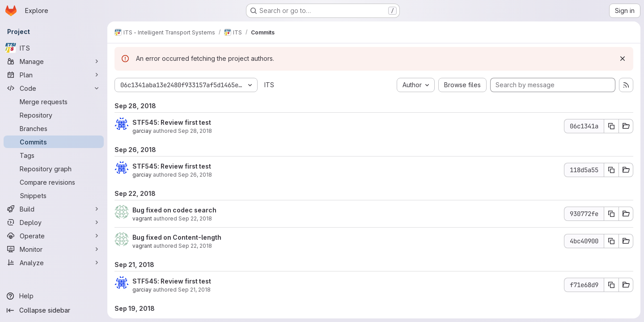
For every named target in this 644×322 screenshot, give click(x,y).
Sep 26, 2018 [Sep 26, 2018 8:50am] (195, 175)
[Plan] (54, 75)
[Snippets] (54, 195)
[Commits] (54, 142)
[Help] (54, 296)
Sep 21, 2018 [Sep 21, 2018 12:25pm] (194, 290)
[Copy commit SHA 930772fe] (611, 214)
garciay (142, 131)
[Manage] (54, 61)
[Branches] (54, 128)
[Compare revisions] (54, 182)
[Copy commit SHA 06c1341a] (611, 126)
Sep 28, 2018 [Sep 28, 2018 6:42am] (195, 131)
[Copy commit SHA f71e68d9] (611, 285)
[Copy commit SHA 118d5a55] (611, 170)
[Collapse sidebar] (54, 310)
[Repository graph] (54, 169)
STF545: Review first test (172, 122)
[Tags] (54, 155)
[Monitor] (54, 249)
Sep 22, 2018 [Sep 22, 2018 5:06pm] (195, 218)
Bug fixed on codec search (174, 210)
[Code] (54, 88)
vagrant (142, 218)
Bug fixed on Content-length (177, 237)
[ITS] (54, 48)
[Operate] (54, 236)
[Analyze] (54, 263)
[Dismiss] (623, 59)
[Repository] (54, 115)
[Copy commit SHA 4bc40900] (611, 241)
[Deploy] (54, 222)
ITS (269, 85)
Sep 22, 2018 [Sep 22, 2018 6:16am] (195, 246)
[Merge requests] (54, 102)
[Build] (54, 209)
